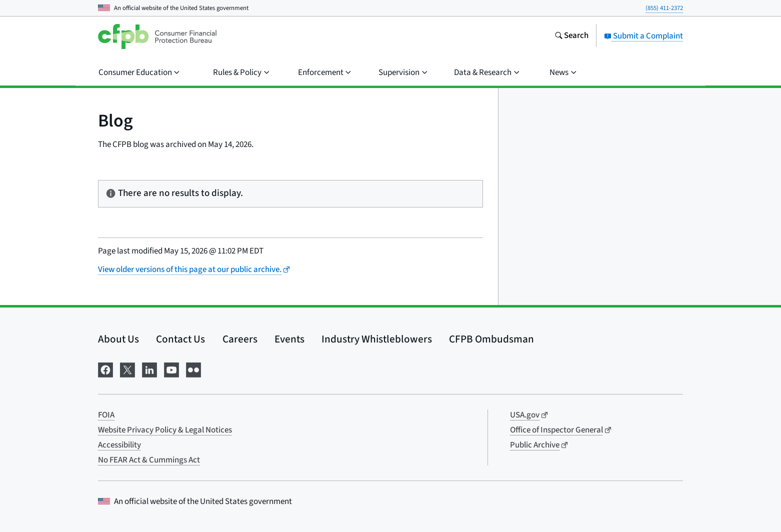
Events (289, 339)
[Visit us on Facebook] (105, 369)
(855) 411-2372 (664, 8)
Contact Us (180, 339)
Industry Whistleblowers (377, 339)
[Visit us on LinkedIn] (149, 369)
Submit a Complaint (643, 36)
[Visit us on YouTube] (171, 369)
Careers (240, 339)
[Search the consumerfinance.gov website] (571, 36)
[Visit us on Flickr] (193, 369)
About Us (118, 339)
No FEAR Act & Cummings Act (149, 460)
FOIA (106, 415)
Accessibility (119, 445)
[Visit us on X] (127, 369)
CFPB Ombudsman (491, 339)
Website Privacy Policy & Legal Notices (165, 430)
